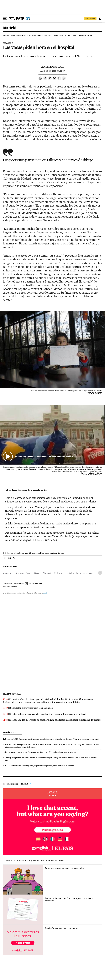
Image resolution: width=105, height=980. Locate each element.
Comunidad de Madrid (20, 36)
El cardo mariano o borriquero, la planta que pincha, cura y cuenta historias (39, 766)
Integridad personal (85, 573)
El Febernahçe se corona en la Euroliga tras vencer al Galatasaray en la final (47, 714)
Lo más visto (10, 733)
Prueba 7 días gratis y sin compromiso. (62, 928)
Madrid (10, 28)
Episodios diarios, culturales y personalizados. (65, 868)
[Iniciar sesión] (100, 19)
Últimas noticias (85, 36)
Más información (10, 586)
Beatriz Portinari (52, 67)
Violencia (58, 573)
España (6, 36)
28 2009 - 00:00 (56, 71)
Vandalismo (8, 573)
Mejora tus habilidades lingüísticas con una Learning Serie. (35, 861)
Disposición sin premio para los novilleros (31, 708)
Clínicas (37, 573)
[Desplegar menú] (5, 19)
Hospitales (69, 573)
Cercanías (59, 36)
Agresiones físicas (23, 573)
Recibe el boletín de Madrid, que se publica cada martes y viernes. (36, 553)
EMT (74, 36)
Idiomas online (52, 794)
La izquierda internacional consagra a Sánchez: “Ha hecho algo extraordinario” (41, 752)
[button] (52, 435)
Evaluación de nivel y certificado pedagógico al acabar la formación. (69, 899)
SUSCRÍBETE (90, 19)
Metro (68, 36)
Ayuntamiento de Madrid (42, 36)
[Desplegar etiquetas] (100, 573)
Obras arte (47, 573)
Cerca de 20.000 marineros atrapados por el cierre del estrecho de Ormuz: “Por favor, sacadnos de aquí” (52, 739)
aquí (45, 593)
